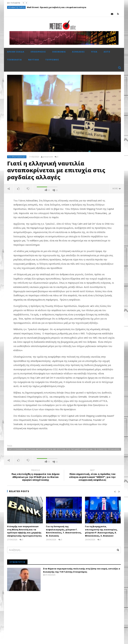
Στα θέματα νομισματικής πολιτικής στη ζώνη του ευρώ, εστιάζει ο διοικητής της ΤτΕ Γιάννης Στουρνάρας (82, 570)
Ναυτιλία (34, 60)
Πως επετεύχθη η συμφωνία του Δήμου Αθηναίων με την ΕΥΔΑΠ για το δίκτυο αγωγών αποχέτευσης (36, 476)
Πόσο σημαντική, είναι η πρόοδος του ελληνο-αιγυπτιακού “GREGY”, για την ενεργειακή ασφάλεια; (92, 476)
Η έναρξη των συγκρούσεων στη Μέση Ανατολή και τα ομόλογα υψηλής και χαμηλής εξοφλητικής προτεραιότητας (24, 531)
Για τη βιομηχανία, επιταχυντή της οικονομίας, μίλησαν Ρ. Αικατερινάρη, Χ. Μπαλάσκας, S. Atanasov (101, 531)
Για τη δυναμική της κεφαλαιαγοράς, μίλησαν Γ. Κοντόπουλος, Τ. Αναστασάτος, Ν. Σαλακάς (64, 531)
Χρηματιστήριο (17, 7)
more (117, 189)
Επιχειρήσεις (38, 52)
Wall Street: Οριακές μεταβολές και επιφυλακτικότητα (57, 7)
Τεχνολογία (14, 60)
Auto (107, 52)
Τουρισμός (52, 60)
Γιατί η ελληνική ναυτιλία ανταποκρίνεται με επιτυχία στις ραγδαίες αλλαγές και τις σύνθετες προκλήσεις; (64, 449)
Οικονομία (59, 52)
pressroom (48, 157)
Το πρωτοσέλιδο (17, 157)
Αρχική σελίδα (16, 52)
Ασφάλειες (78, 52)
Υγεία (94, 52)
